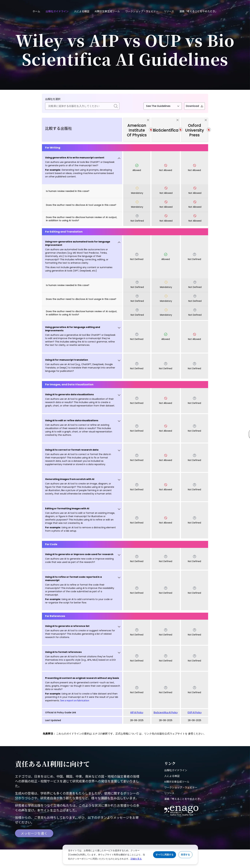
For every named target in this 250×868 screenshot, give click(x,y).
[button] (82, 168)
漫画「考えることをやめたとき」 (199, 11)
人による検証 (82, 11)
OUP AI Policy (195, 712)
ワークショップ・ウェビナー (142, 11)
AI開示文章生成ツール (107, 11)
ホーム (36, 11)
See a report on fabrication (75, 700)
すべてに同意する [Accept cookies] (165, 855)
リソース (169, 11)
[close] (148, 120)
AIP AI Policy (137, 712)
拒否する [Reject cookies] (185, 855)
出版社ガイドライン (57, 11)
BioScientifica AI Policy (166, 712)
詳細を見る (136, 859)
